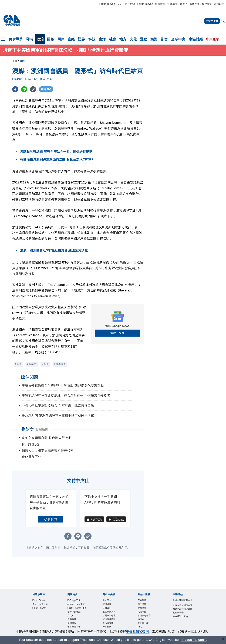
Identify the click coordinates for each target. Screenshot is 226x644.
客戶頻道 (207, 4)
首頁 (15, 61)
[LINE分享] (24, 89)
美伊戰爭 (16, 39)
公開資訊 (109, 597)
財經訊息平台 (147, 607)
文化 (133, 39)
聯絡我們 (109, 621)
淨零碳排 (160, 4)
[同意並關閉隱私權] (223, 631)
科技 (92, 39)
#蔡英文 (32, 364)
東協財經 (196, 39)
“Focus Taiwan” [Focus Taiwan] (193, 640)
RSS (141, 621)
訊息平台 (144, 602)
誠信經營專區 (112, 611)
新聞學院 (74, 625)
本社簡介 (109, 588)
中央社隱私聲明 (137, 632)
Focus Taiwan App (77, 604)
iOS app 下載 (77, 588)
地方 (123, 39)
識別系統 (109, 593)
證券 (82, 39)
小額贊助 (51, 507)
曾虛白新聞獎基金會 (182, 591)
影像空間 (195, 4)
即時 (30, 39)
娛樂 (154, 39)
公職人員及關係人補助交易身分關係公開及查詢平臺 (182, 604)
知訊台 (142, 611)
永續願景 (219, 4)
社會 (113, 39)
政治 (40, 39)
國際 (51, 39)
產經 (71, 39)
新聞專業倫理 (112, 607)
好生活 (184, 4)
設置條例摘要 (112, 602)
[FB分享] (15, 89)
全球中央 (178, 39)
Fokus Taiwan (145, 4)
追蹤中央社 (117, 333)
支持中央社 (212, 21)
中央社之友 (145, 616)
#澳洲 (45, 364)
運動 (144, 39)
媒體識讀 (173, 4)
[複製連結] (33, 89)
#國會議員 (60, 364)
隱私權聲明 (110, 616)
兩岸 (61, 39)
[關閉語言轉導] (223, 639)
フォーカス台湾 (126, 4)
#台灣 (18, 364)
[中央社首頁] (12, 21)
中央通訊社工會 (182, 618)
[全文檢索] (223, 21)
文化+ (71, 616)
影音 (164, 39)
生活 (102, 39)
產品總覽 (144, 588)
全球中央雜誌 (77, 611)
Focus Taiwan (107, 4)
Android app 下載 (76, 595)
